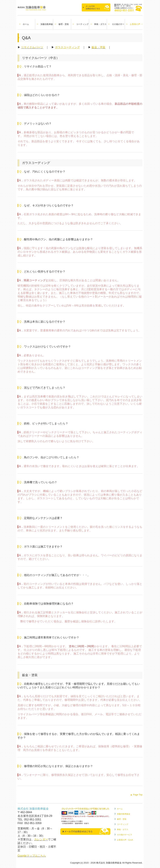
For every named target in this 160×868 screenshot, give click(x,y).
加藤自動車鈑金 (47, 24)
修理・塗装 (64, 24)
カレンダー (41, 839)
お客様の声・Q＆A (136, 24)
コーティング (82, 24)
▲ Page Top (136, 795)
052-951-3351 (33, 820)
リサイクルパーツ (32, 47)
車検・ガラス (100, 24)
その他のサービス (118, 24)
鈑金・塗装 (98, 47)
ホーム (26, 24)
